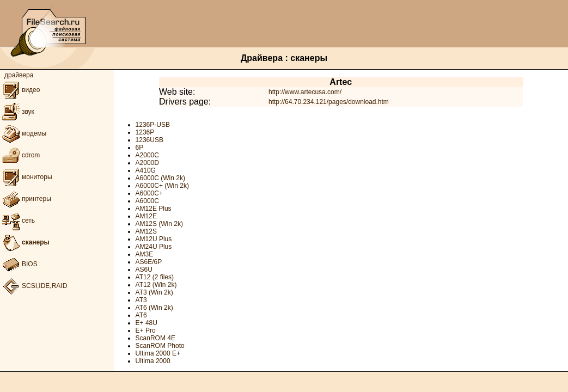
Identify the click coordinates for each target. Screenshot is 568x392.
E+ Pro (146, 330)
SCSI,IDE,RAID (33, 286)
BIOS (19, 264)
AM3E (145, 254)
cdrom (20, 155)
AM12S (146, 231)
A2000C (147, 155)
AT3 (141, 300)
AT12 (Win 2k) (156, 285)
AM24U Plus (154, 247)
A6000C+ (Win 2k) (162, 186)
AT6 (141, 315)
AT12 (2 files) (155, 277)
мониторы (26, 177)
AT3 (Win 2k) (154, 292)
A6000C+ (149, 193)
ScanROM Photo (160, 346)
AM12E (146, 216)
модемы (23, 133)
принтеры (26, 199)
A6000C (147, 201)
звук (17, 112)
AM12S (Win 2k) (159, 224)
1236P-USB (153, 125)
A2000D (147, 163)
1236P (145, 132)
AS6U (144, 269)
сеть (17, 220)
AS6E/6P (149, 262)
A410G (146, 170)
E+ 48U (146, 323)
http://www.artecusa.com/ (305, 92)
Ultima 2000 (153, 361)
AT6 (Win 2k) (154, 308)
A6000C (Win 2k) (160, 178)
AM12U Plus (154, 239)
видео (20, 90)
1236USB (149, 140)
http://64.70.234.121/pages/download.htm (329, 102)
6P (140, 148)
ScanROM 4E (155, 338)
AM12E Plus (154, 209)
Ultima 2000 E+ (158, 353)
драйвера (19, 75)
